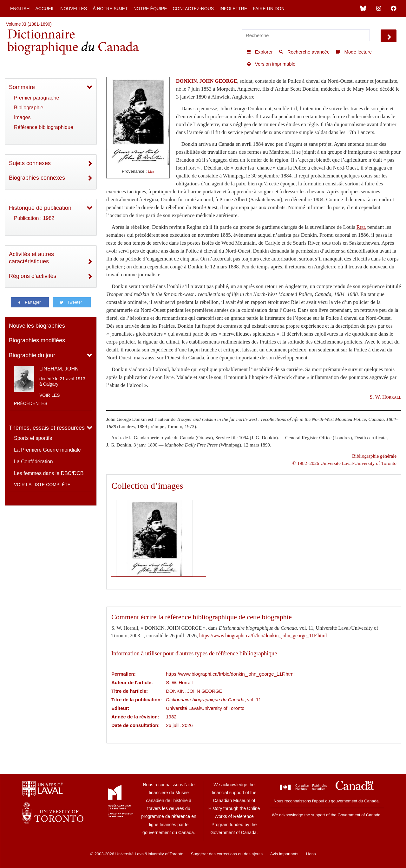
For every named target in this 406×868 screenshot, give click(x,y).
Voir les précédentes (37, 399)
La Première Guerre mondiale (47, 450)
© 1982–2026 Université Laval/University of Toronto (344, 463)
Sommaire (22, 87)
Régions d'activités (33, 276)
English (20, 9)
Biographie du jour (32, 355)
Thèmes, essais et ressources (47, 428)
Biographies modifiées (37, 340)
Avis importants (284, 854)
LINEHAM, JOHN (59, 369)
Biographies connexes (37, 178)
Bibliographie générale (374, 456)
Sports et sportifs (33, 438)
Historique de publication (40, 208)
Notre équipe (150, 9)
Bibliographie (29, 108)
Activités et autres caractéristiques (31, 258)
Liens (311, 854)
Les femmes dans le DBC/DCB (49, 473)
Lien (151, 172)
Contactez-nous (193, 9)
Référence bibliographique (44, 127)
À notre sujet (110, 9)
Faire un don (269, 9)
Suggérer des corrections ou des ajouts (227, 854)
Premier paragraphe (36, 98)
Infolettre (233, 9)
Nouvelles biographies (37, 326)
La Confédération (33, 462)
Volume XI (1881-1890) (29, 24)
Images (22, 117)
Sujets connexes (30, 163)
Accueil (45, 9)
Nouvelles (74, 9)
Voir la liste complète (42, 485)
